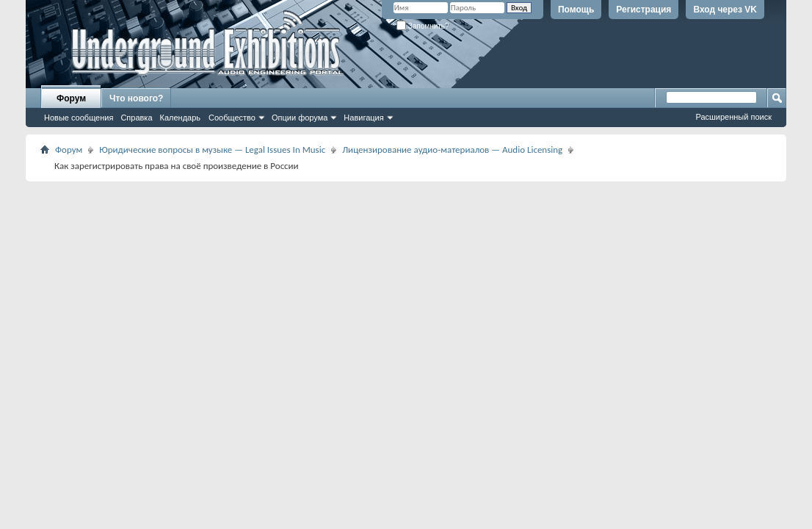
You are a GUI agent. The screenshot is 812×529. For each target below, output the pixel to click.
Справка (136, 118)
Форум (71, 98)
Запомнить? (423, 26)
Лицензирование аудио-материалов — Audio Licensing (452, 150)
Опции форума (300, 118)
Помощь (576, 10)
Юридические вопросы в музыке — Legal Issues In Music (212, 150)
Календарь (181, 118)
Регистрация (644, 10)
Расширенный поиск (733, 117)
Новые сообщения (79, 118)
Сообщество (232, 118)
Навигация (363, 118)
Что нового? (136, 98)
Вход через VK (725, 10)
